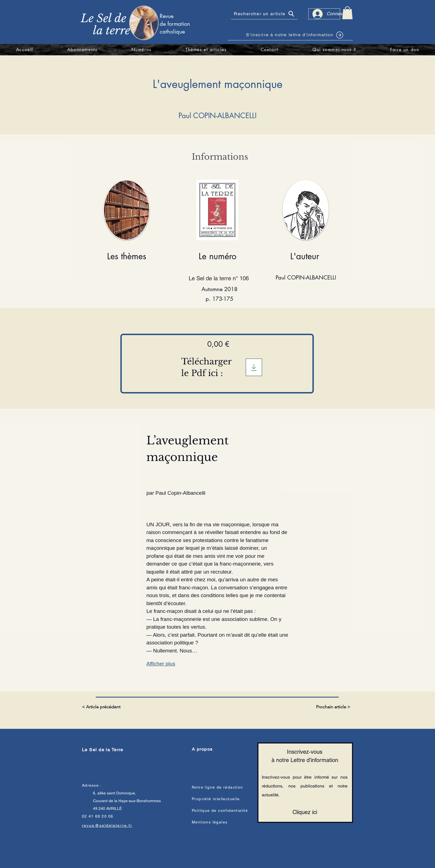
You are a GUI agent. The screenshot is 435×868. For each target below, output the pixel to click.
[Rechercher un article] (264, 14)
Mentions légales (210, 822)
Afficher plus (161, 664)
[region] (153, 23)
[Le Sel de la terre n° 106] (219, 278)
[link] (347, 13)
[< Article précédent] (102, 707)
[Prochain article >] (333, 707)
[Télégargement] (254, 367)
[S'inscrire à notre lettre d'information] (290, 35)
